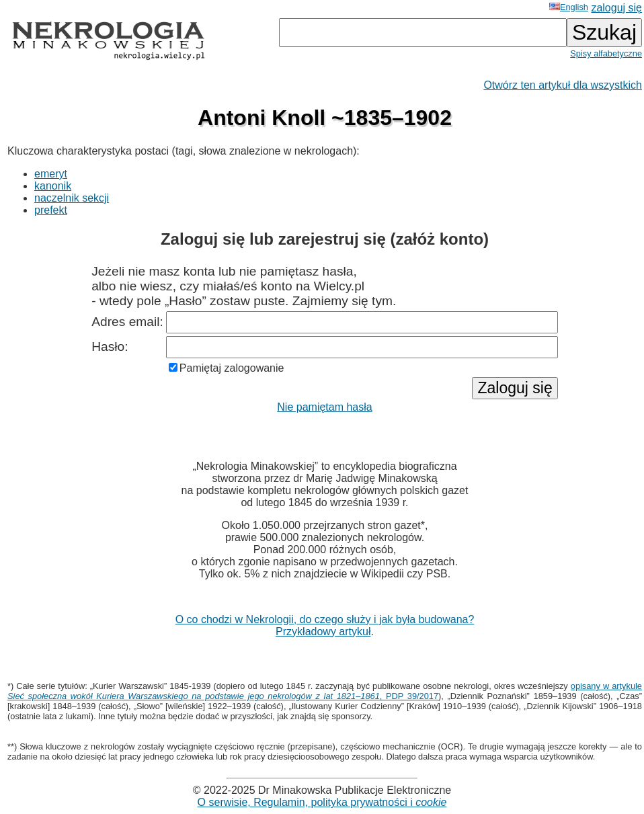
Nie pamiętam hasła (324, 407)
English (569, 7)
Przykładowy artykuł (323, 632)
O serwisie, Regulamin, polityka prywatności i (322, 802)
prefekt (51, 210)
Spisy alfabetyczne (606, 53)
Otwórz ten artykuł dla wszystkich (563, 85)
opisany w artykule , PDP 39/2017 (325, 691)
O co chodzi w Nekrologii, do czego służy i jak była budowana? (325, 619)
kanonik (53, 186)
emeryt (51, 174)
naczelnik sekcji (72, 198)
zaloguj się (616, 8)
